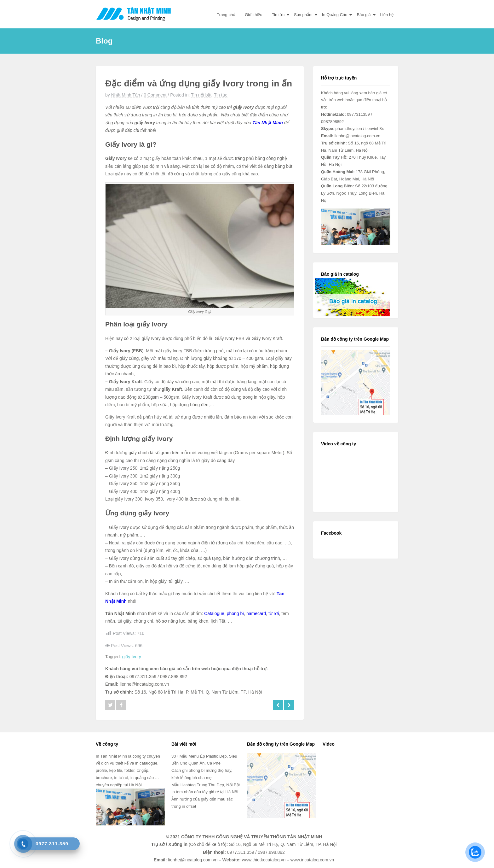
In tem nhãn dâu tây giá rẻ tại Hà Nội (205, 792)
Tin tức (278, 15)
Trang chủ (226, 15)
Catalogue (214, 613)
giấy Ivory (132, 657)
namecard (256, 613)
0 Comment (155, 95)
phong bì (236, 613)
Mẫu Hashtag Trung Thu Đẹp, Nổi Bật (206, 785)
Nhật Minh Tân (126, 95)
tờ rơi (274, 613)
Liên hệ (387, 15)
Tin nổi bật (201, 95)
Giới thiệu (253, 15)
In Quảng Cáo (335, 15)
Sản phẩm (303, 15)
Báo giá (364, 15)
